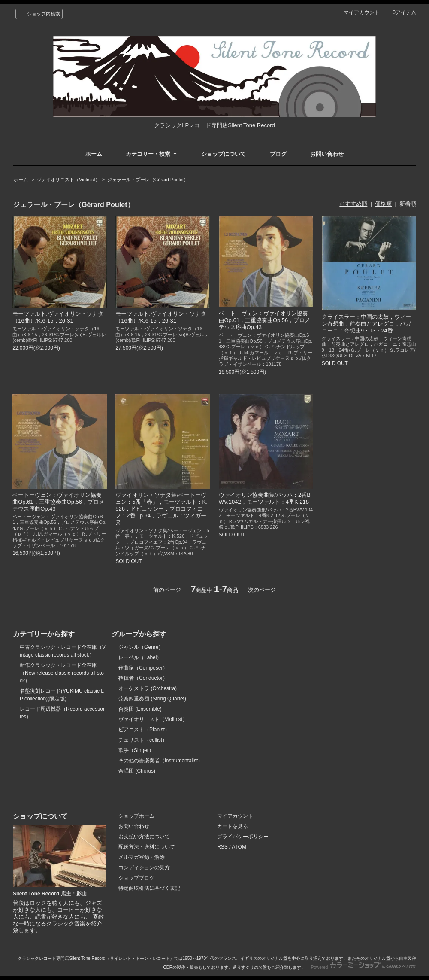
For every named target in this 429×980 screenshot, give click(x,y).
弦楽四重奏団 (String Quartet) (152, 699)
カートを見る (233, 826)
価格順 (383, 204)
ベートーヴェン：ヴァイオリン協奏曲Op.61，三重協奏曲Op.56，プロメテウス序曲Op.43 (265, 320)
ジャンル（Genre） (141, 647)
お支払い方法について (144, 837)
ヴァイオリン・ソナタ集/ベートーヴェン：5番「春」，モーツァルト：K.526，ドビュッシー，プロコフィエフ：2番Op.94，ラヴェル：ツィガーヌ (162, 509)
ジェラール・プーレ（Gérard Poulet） (148, 180)
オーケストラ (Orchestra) (148, 688)
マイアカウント (362, 12)
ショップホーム (136, 816)
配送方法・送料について (147, 847)
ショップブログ (136, 878)
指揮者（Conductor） (143, 678)
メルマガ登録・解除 (142, 857)
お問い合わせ (327, 154)
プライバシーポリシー (243, 837)
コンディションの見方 (144, 867)
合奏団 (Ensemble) (140, 709)
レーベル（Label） (140, 657)
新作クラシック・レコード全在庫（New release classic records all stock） (62, 673)
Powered (364, 967)
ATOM (239, 847)
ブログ (278, 154)
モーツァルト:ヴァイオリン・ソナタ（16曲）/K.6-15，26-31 (58, 317)
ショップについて (224, 154)
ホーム (94, 154)
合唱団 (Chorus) (137, 771)
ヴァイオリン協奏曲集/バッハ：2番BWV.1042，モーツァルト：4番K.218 (265, 498)
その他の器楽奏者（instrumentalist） (161, 761)
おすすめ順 (353, 204)
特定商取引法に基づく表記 (149, 888)
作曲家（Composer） (143, 668)
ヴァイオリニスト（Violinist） (68, 180)
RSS (222, 847)
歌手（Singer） (136, 750)
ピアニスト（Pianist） (144, 730)
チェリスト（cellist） (143, 740)
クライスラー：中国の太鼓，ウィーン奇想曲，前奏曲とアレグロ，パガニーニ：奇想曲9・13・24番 (366, 324)
